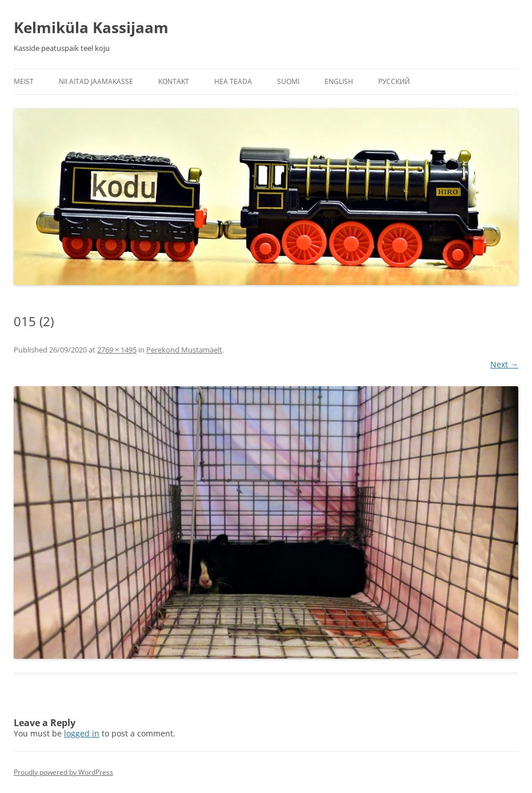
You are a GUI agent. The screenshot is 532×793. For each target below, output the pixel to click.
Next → (504, 364)
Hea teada (233, 81)
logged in (82, 733)
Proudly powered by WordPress (63, 772)
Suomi (288, 81)
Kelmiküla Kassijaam (91, 27)
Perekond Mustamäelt (184, 350)
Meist (24, 81)
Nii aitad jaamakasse (96, 81)
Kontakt (174, 81)
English (339, 81)
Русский (394, 81)
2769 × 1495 (117, 350)
